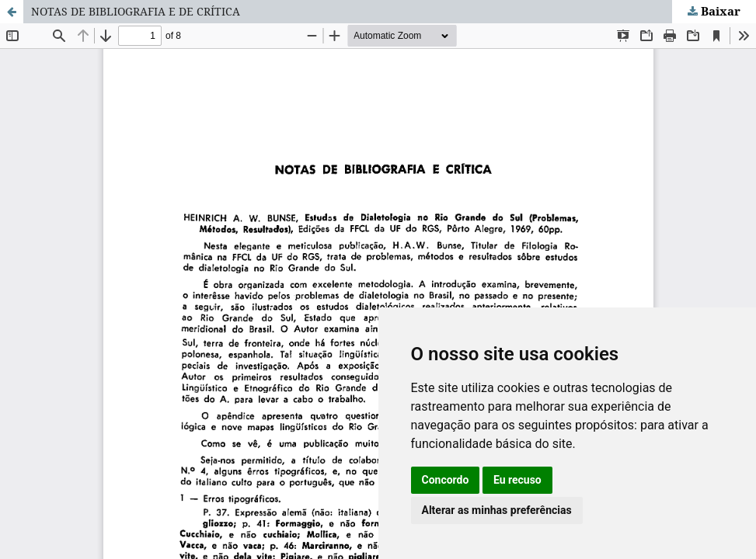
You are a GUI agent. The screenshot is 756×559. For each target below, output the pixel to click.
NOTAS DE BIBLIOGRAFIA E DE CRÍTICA (136, 11)
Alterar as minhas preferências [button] (497, 510)
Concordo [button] (446, 480)
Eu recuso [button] (517, 480)
